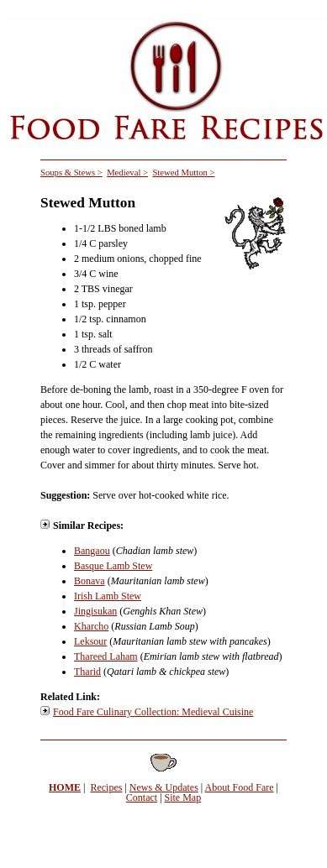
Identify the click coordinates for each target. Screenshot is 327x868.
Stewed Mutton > (183, 173)
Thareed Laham (106, 656)
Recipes (106, 787)
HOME (65, 787)
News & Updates (164, 787)
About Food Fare (240, 787)
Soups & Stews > (71, 173)
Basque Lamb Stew (113, 566)
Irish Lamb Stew (108, 596)
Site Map (183, 797)
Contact (142, 797)
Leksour (90, 641)
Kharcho (91, 626)
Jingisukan (95, 611)
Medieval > (127, 173)
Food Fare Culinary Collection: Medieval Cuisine (153, 712)
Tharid (87, 672)
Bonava (90, 581)
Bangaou (92, 551)
